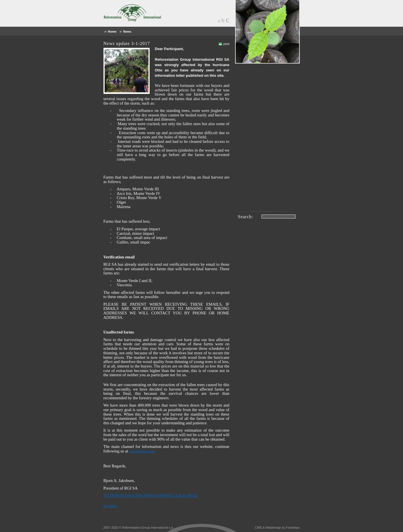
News (127, 31)
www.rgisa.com (142, 451)
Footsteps (293, 528)
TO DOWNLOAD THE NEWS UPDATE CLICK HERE (151, 495)
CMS (258, 528)
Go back (110, 506)
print (226, 44)
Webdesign (273, 528)
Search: (246, 217)
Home (112, 31)
